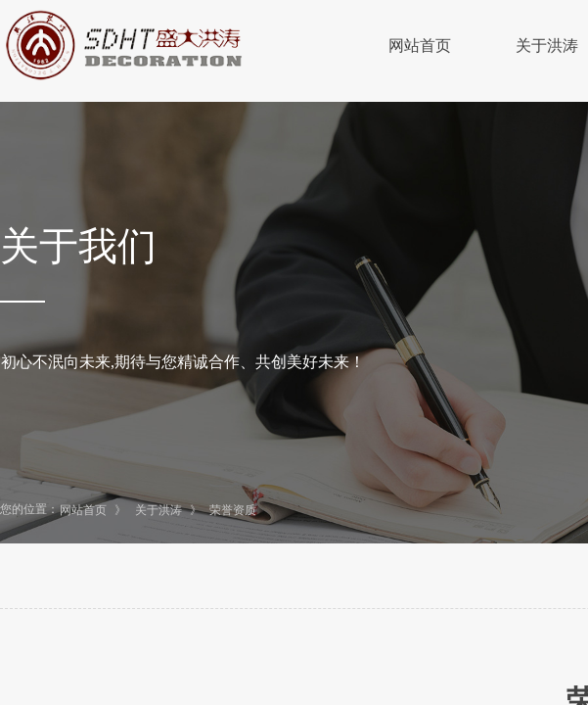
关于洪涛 (158, 510)
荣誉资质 (233, 510)
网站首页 (420, 46)
